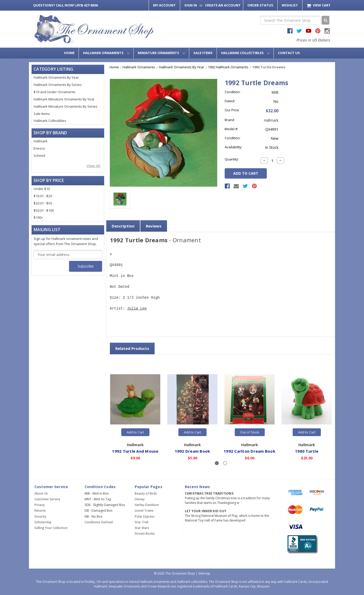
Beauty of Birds (146, 493)
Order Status (260, 5)
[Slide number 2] (225, 463)
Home (69, 53)
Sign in (191, 5)
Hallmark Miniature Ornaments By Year (64, 99)
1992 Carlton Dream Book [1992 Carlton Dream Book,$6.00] (250, 451)
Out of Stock (250, 432)
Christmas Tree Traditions (209, 493)
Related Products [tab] (132, 348)
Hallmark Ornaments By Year (56, 77)
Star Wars (142, 528)
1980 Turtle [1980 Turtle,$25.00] (307, 451)
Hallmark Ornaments (106, 53)
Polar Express (145, 516)
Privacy (40, 505)
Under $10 (42, 189)
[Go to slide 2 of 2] (100, 409)
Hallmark (41, 141)
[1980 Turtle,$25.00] (307, 399)
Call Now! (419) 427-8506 (65, 5)
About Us (41, 493)
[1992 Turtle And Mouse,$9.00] (135, 399)
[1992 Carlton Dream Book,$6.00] (250, 399)
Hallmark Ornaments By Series (58, 85)
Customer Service (47, 499)
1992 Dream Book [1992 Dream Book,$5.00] (192, 451)
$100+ (38, 217)
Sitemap (204, 573)
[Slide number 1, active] (217, 463)
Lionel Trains (144, 510)
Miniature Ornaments (161, 53)
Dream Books (145, 534)
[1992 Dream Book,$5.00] (193, 399)
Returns (40, 510)
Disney (140, 499)
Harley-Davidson (147, 505)
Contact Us (289, 53)
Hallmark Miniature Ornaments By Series (66, 106)
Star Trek (142, 522)
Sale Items (203, 53)
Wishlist (290, 5)
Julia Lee (137, 309)
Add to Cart (135, 432)
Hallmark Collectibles (245, 53)
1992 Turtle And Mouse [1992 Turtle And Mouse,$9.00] (135, 451)
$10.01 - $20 (43, 196)
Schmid (39, 156)
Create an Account (223, 5)
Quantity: (232, 159)
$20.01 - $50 (43, 203)
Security (40, 516)
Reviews (154, 226)
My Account (164, 5)
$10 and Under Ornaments (55, 92)
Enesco (39, 148)
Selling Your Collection (51, 528)
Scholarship (43, 522)
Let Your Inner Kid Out (206, 511)
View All (93, 166)
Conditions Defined (99, 522)
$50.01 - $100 (44, 210)
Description (123, 226)
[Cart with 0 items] (319, 5)
